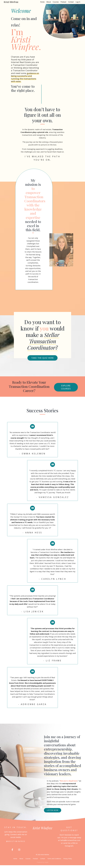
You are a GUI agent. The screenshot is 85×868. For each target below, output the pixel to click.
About (49, 2)
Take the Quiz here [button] (42, 361)
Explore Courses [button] (66, 390)
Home (42, 2)
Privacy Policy (68, 861)
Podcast (63, 2)
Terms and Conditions (54, 861)
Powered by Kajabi (43, 865)
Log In (78, 2)
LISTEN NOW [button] (53, 813)
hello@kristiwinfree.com (70, 843)
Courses (56, 2)
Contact (71, 2)
